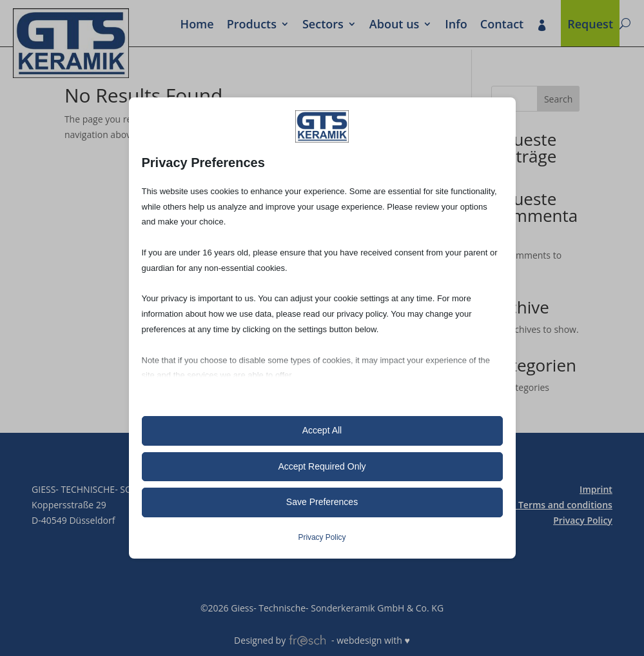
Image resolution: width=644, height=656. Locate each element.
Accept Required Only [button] (322, 466)
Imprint (596, 489)
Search (558, 99)
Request (590, 25)
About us (395, 25)
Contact (502, 25)
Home (197, 25)
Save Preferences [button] (322, 502)
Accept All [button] (322, 430)
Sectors (323, 25)
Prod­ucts (252, 25)
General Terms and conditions (547, 505)
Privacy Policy (583, 520)
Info (456, 25)
